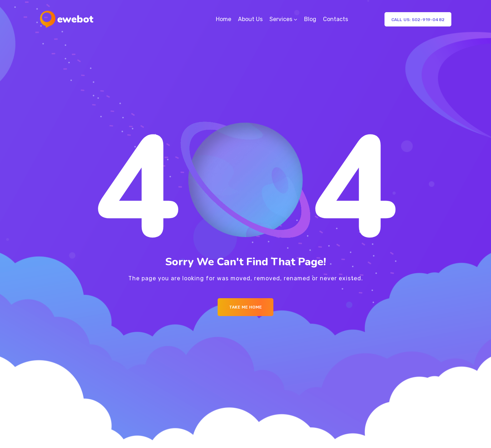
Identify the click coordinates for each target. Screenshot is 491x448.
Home (224, 19)
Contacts (336, 19)
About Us (250, 19)
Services (281, 19)
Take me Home (245, 307)
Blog (310, 19)
